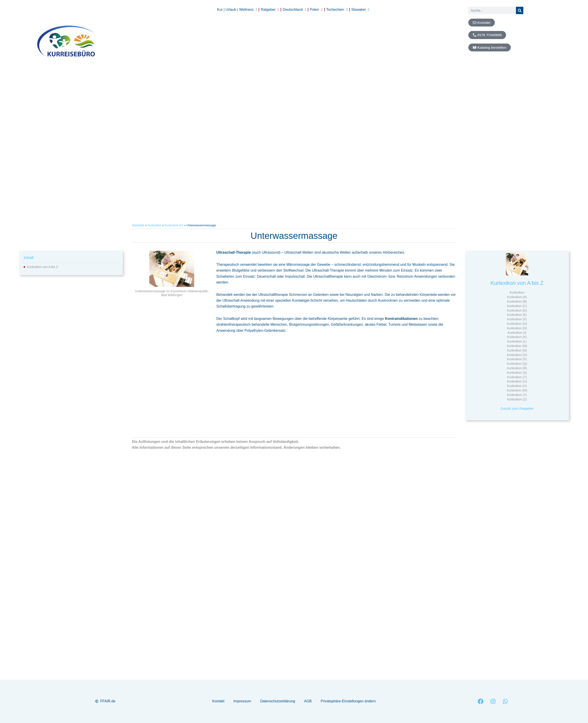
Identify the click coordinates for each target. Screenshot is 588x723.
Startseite (138, 225)
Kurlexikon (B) (517, 301)
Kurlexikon (155, 225)
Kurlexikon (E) (517, 315)
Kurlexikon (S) (517, 373)
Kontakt (218, 701)
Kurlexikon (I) (517, 333)
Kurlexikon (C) (517, 306)
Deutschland (294, 10)
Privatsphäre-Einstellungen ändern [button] (348, 701)
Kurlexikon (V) (517, 386)
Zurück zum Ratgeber (517, 408)
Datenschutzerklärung (278, 701)
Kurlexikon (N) (517, 350)
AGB (308, 701)
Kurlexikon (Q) (517, 364)
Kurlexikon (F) (517, 319)
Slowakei (360, 10)
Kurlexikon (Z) (517, 399)
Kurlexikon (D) (517, 310)
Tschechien (337, 10)
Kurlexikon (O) (517, 355)
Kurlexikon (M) (517, 346)
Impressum (242, 701)
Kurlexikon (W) (517, 390)
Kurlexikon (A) (517, 297)
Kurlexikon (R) (517, 368)
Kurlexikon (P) (517, 359)
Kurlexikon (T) (517, 377)
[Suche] (520, 10)
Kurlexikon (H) (517, 328)
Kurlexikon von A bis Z (42, 267)
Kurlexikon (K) (517, 337)
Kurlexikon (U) (176, 225)
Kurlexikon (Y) (517, 395)
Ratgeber (270, 10)
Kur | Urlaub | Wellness (237, 10)
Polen (316, 10)
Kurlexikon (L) (517, 341)
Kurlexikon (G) (517, 324)
